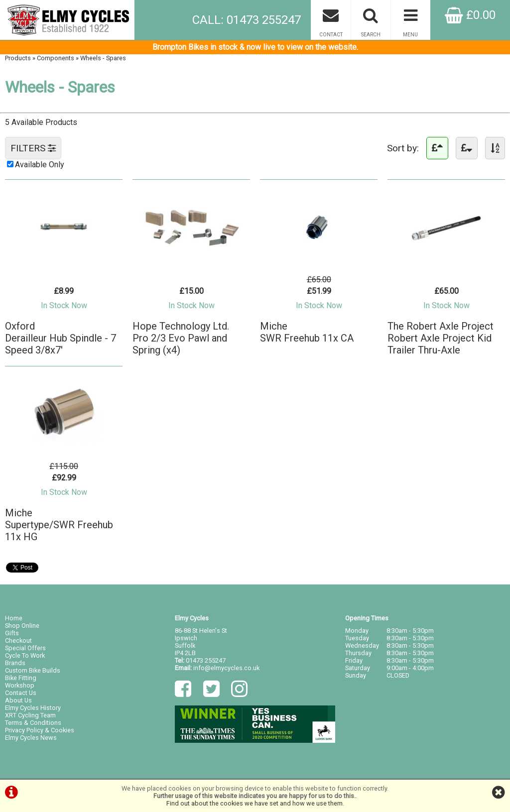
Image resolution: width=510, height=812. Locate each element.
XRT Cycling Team (30, 715)
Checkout (18, 640)
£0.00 (470, 15)
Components (56, 58)
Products (18, 58)
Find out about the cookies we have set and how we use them (255, 803)
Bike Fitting (21, 678)
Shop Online (22, 626)
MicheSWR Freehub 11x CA (307, 332)
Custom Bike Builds (33, 670)
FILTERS (33, 148)
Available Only (40, 165)
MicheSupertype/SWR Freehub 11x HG (59, 525)
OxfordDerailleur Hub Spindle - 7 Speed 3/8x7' (61, 338)
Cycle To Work (25, 655)
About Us (18, 700)
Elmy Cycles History (33, 708)
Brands (15, 663)
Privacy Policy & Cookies (40, 730)
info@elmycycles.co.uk (226, 668)
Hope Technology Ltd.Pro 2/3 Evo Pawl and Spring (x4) (181, 338)
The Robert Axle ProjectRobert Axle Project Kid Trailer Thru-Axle (441, 338)
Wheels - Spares (103, 58)
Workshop (20, 685)
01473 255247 (206, 660)
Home (14, 618)
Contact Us (21, 693)
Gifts (12, 633)
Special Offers (25, 648)
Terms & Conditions (33, 723)
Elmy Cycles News (31, 738)
